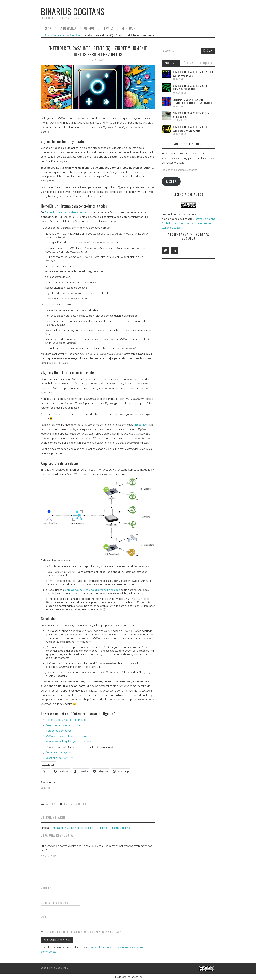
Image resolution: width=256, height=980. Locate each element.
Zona (48, 28)
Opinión (90, 28)
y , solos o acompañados (68, 736)
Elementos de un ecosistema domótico (67, 212)
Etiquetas (207, 63)
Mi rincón (129, 28)
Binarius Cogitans (73, 11)
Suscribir (171, 181)
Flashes (108, 28)
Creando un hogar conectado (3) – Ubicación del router (191, 87)
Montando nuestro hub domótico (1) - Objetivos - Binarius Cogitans (91, 828)
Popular (171, 63)
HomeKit (77, 804)
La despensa (68, 28)
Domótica (68, 804)
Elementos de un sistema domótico (66, 720)
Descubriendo (58, 752)
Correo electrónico (55, 903)
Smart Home (76, 35)
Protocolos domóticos (58, 731)
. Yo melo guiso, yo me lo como (68, 742)
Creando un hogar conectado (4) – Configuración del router (191, 129)
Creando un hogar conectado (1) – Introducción (191, 115)
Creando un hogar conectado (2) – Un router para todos (193, 74)
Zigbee (84, 804)
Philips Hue (140, 425)
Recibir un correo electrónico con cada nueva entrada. (83, 932)
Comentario (50, 856)
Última (188, 63)
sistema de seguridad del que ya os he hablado (93, 590)
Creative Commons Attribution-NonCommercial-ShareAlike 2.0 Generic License (188, 223)
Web (44, 917)
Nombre (46, 888)
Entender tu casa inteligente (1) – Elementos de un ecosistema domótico (193, 101)
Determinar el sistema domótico (64, 725)
